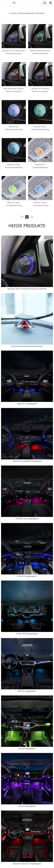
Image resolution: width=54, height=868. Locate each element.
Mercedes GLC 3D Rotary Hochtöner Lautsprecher (40, 90)
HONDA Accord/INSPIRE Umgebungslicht (27, 461)
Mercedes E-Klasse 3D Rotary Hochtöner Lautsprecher (40, 52)
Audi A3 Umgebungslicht (27, 806)
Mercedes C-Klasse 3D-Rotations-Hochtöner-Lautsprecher (14, 52)
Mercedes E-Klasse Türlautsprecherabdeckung (40, 128)
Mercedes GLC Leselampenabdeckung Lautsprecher (40, 166)
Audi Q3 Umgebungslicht (27, 749)
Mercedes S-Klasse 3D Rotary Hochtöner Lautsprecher (14, 90)
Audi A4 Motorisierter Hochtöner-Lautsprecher (27, 346)
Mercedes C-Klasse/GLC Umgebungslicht (27, 864)
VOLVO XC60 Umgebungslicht (27, 634)
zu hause (13, 13)
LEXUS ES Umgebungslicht (27, 576)
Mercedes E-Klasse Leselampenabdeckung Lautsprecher (14, 204)
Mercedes (41, 13)
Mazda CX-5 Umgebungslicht (27, 404)
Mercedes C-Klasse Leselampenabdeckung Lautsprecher (40, 204)
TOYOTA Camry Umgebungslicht (27, 519)
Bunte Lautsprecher (27, 13)
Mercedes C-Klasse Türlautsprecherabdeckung (14, 166)
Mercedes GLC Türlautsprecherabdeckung (14, 128)
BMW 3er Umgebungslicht (27, 691)
